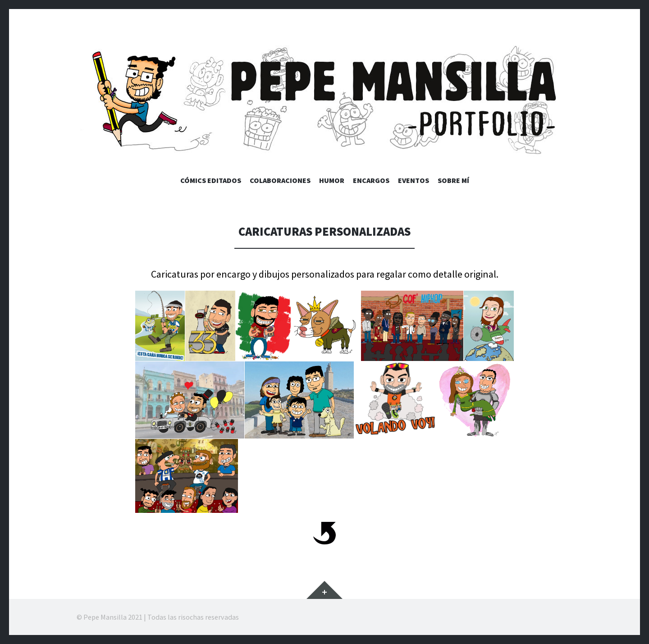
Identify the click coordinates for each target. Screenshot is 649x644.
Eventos (414, 180)
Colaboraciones (280, 180)
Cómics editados (211, 180)
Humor (332, 180)
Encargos (371, 180)
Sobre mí (453, 180)
